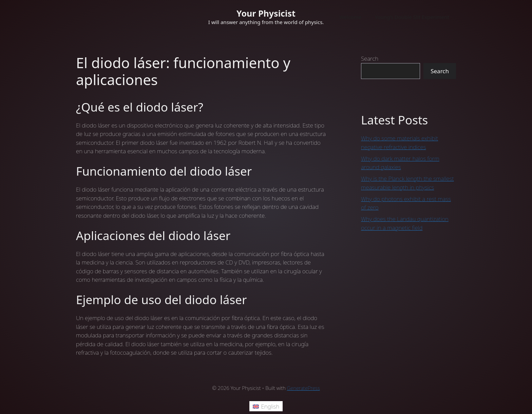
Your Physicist (266, 13)
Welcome (350, 17)
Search (370, 58)
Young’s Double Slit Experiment (412, 17)
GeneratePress (303, 388)
